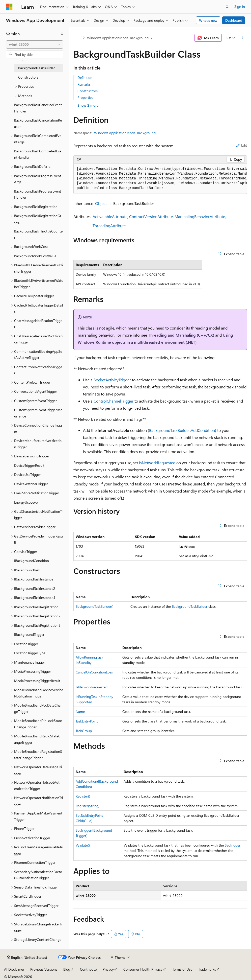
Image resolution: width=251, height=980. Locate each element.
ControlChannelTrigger (114, 401)
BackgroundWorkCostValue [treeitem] (35, 256)
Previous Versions (44, 969)
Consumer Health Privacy (143, 969)
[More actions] (243, 38)
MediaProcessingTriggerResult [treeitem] (37, 681)
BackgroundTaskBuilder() (94, 606)
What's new (208, 20)
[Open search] (227, 7)
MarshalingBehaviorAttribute (200, 216)
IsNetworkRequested (157, 463)
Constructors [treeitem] (28, 77)
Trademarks (207, 969)
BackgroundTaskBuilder (190, 606)
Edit (242, 145)
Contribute (88, 969)
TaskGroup (84, 731)
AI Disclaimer (14, 969)
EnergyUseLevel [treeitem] (26, 502)
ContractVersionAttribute (151, 216)
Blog (67, 969)
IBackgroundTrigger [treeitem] (29, 634)
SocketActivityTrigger (112, 380)
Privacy (108, 969)
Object (101, 203)
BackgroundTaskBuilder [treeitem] (36, 68)
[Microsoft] (9, 7)
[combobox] (35, 44)
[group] (160, 179)
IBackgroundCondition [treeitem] (32, 561)
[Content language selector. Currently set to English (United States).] (27, 958)
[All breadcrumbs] (78, 38)
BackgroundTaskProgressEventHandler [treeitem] (38, 194)
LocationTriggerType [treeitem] (30, 653)
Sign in (240, 6)
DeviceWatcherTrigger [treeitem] (31, 484)
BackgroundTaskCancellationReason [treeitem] (38, 123)
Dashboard (234, 20)
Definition (85, 77)
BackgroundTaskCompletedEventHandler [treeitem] (38, 154)
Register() (83, 796)
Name (80, 711)
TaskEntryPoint (87, 721)
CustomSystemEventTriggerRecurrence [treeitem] (38, 413)
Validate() (83, 845)
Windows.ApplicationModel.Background (118, 38)
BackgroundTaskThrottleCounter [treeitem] (38, 234)
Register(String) (88, 806)
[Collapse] (62, 34)
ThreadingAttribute (109, 226)
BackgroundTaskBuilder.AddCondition (182, 430)
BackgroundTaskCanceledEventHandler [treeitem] (38, 108)
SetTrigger (233, 845)
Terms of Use (182, 969)
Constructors (88, 91)
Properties (85, 97)
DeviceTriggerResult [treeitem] (29, 465)
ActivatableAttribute (110, 216)
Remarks (84, 84)
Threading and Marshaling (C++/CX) (181, 335)
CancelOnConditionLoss (94, 672)
